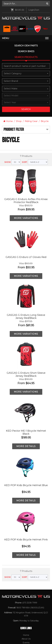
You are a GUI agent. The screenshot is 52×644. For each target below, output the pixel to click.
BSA (26, 577)
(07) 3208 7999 (30, 489)
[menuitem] (26, 521)
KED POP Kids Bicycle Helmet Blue (26, 372)
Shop (19, 7)
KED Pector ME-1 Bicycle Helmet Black (26, 319)
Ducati (26, 569)
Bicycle (45, 7)
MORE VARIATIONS (26, 104)
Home (8, 7)
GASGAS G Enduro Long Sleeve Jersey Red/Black (26, 203)
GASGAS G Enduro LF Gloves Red (26, 143)
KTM (26, 558)
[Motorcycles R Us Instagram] (24, 618)
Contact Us (26, 544)
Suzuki (26, 565)
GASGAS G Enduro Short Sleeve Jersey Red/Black (26, 261)
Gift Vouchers (26, 533)
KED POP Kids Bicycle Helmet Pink (26, 426)
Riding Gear (31, 7)
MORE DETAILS (26, 332)
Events (26, 529)
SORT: (25, 48)
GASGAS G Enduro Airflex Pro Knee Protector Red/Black (26, 87)
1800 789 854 (23, 494)
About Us (26, 525)
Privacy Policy (26, 537)
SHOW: (8, 48)
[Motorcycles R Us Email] (31, 618)
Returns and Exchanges (26, 540)
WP (26, 573)
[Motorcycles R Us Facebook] (19, 618)
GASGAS (26, 561)
